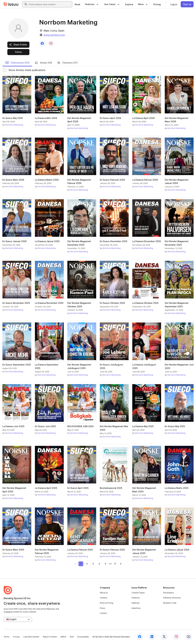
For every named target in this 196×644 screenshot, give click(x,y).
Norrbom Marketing (14, 125)
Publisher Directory (172, 598)
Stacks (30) (43, 63)
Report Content (50, 637)
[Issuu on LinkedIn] (152, 637)
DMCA (63, 637)
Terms (7, 637)
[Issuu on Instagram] (176, 637)
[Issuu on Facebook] (140, 637)
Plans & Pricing (106, 603)
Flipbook (136, 603)
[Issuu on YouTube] (189, 637)
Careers (104, 598)
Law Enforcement (31, 637)
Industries (136, 608)
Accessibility (83, 637)
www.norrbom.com (54, 35)
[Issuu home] (11, 4)
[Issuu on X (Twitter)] (164, 637)
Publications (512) (17, 63)
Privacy (16, 637)
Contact (103, 613)
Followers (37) (67, 63)
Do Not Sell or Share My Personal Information (111, 637)
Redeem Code (170, 603)
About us (104, 593)
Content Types (138, 593)
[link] (77, 4)
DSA (72, 637)
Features (136, 598)
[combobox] (50, 4)
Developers (169, 593)
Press (103, 608)
